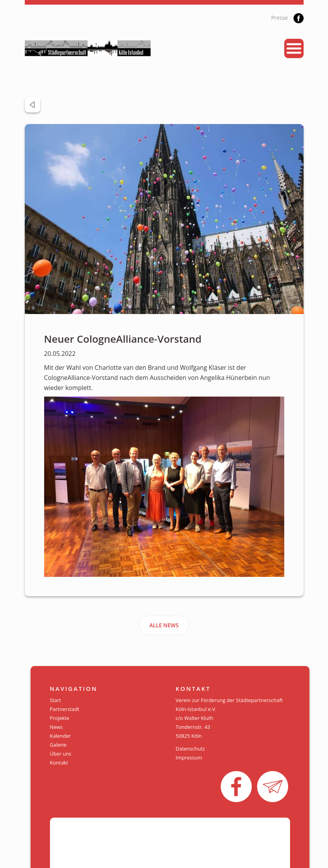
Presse (279, 18)
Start (56, 700)
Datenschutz (191, 749)
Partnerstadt (65, 709)
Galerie (58, 745)
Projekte (60, 718)
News (56, 727)
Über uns (61, 754)
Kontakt (59, 763)
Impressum (189, 758)
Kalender (60, 736)
